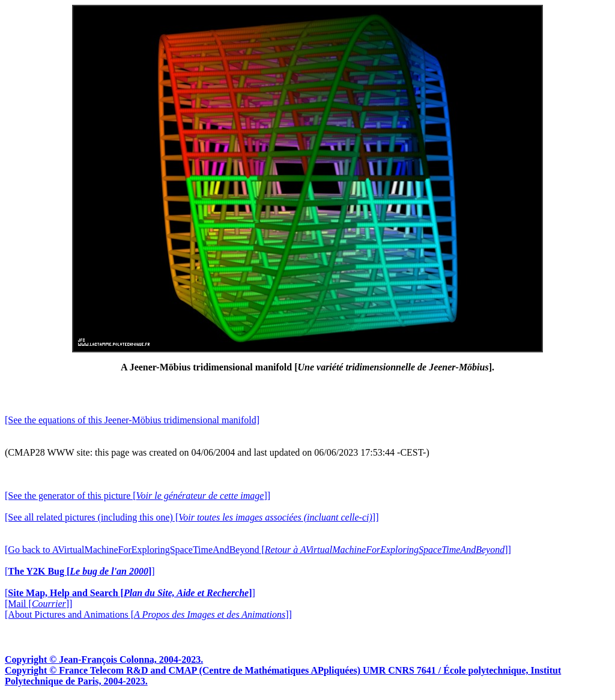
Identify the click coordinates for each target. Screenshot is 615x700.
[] (80, 571)
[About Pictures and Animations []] (148, 614)
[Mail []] (38, 604)
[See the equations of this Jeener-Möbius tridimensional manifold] (132, 420)
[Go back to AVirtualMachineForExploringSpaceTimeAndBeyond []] (258, 550)
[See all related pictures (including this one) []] (192, 517)
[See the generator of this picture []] (138, 496)
